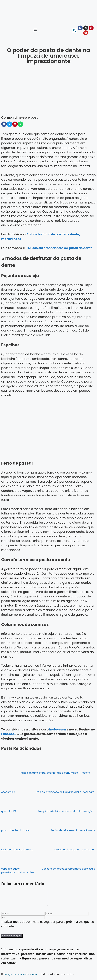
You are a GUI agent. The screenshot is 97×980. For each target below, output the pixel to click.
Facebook (9, 734)
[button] (35, 30)
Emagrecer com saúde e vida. (21, 977)
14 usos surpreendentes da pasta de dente (59, 248)
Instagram (58, 729)
